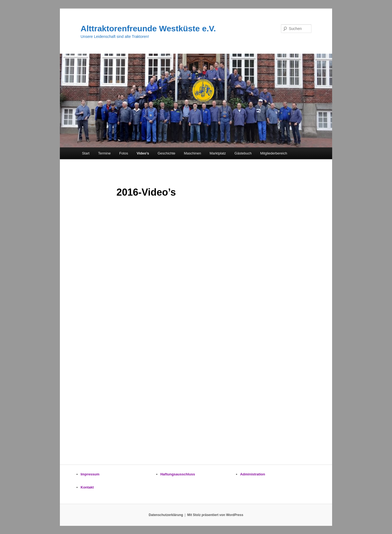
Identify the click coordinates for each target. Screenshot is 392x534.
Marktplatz (218, 153)
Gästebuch (243, 153)
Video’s (143, 153)
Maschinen (193, 153)
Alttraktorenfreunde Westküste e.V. (148, 28)
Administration (253, 474)
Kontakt (87, 487)
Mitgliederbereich (274, 153)
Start (86, 153)
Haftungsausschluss (178, 474)
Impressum (90, 474)
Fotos (124, 153)
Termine (104, 153)
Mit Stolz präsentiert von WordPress (215, 515)
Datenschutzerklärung (166, 515)
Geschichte (166, 153)
